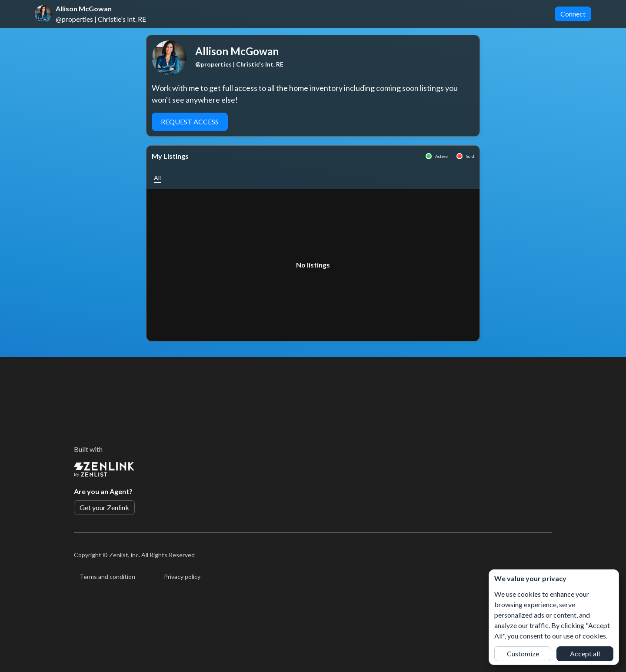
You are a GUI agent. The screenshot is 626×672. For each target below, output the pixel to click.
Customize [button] (523, 654)
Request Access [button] (190, 122)
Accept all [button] (585, 654)
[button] (157, 178)
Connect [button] (573, 14)
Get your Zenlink (104, 507)
